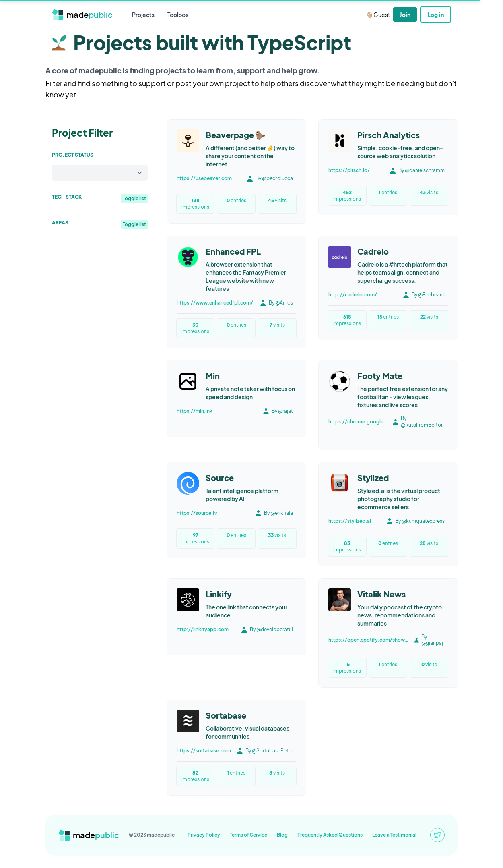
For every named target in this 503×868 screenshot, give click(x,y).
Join (405, 15)
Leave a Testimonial (394, 835)
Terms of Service (248, 835)
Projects (143, 15)
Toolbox (178, 15)
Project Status (73, 155)
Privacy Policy (204, 835)
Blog (282, 835)
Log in (436, 15)
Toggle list (134, 198)
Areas (60, 223)
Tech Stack (67, 197)
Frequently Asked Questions (330, 835)
